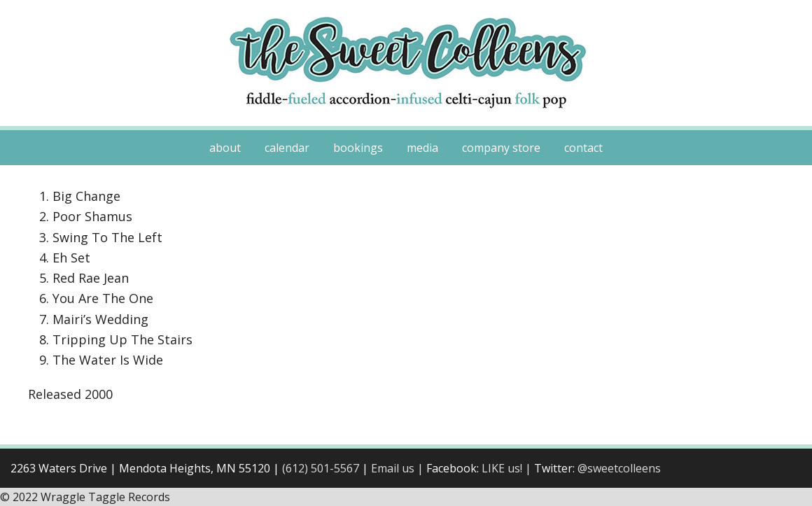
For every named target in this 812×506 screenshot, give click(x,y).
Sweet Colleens (406, 63)
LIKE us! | (508, 468)
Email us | (399, 468)
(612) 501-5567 (321, 468)
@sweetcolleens (619, 468)
